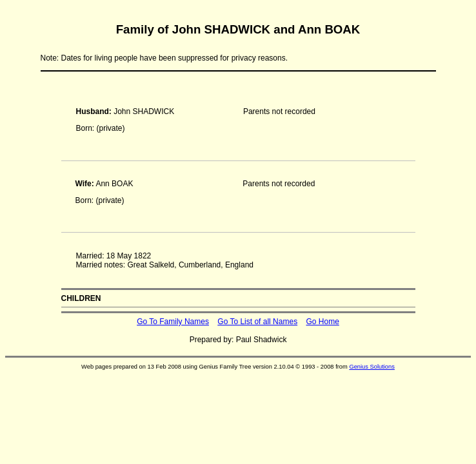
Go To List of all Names (257, 322)
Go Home (322, 322)
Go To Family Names (173, 322)
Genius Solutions (372, 367)
